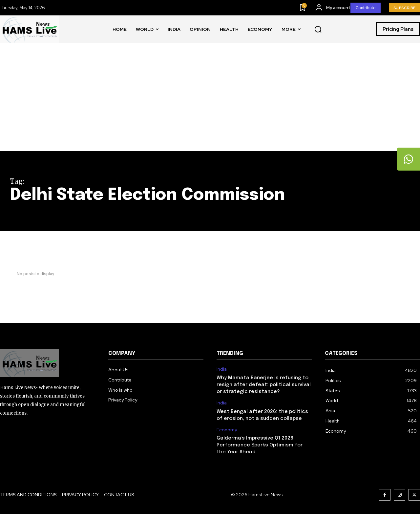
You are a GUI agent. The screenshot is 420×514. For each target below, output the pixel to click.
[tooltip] (409, 159)
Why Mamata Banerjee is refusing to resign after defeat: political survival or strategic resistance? (264, 385)
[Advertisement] (210, 102)
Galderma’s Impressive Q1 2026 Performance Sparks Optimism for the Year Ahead (260, 445)
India (222, 369)
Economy (227, 430)
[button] (318, 30)
